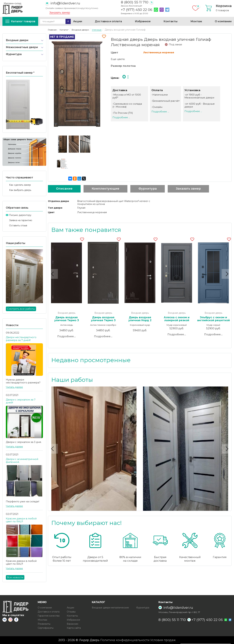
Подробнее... (66, 336)
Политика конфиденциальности (125, 640)
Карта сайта (74, 628)
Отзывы (71, 612)
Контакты (170, 21)
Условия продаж (163, 640)
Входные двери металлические (110, 608)
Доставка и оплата (108, 21)
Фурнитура (14, 54)
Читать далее (14, 387)
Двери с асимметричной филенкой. (22, 460)
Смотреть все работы (21, 309)
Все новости (15, 577)
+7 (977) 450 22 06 (137, 10)
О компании (223, 21)
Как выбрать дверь (20, 190)
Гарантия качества (49, 616)
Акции (78, 21)
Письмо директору (20, 215)
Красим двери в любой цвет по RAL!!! (21, 520)
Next (227, 274)
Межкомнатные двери (22, 47)
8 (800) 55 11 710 (135, 2)
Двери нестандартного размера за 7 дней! (21, 339)
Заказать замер (60, 13)
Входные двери (17, 40)
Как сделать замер (20, 185)
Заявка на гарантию (21, 220)
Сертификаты (46, 628)
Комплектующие (105, 189)
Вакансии (72, 624)
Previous (53, 274)
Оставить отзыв (18, 225)
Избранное (143, 21)
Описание (64, 189)
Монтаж (196, 21)
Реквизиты (44, 624)
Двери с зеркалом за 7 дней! (21, 401)
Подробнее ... (121, 117)
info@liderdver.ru (65, 3)
